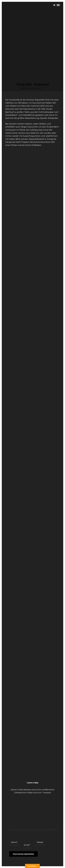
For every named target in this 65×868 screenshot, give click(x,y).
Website (39, 837)
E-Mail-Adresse (26, 838)
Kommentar (15, 801)
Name (12, 837)
